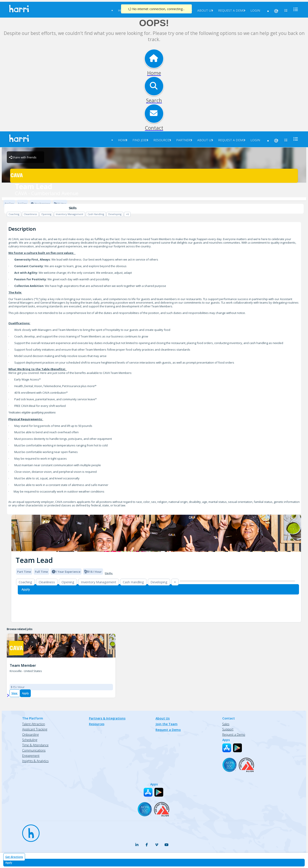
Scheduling (30, 740)
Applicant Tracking (35, 729)
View (15, 693)
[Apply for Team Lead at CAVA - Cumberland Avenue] (154, 863)
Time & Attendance (35, 745)
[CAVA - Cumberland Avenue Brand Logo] (154, 176)
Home (123, 140)
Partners (184, 140)
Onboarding (30, 735)
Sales (226, 724)
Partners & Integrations (107, 718)
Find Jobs (140, 140)
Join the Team (167, 724)
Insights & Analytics (35, 761)
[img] (156, 533)
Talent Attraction (34, 724)
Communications (34, 750)
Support (228, 729)
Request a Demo (232, 10)
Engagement (31, 756)
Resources (162, 140)
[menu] (294, 9)
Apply (25, 693)
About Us (205, 10)
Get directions (14, 857)
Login (255, 10)
